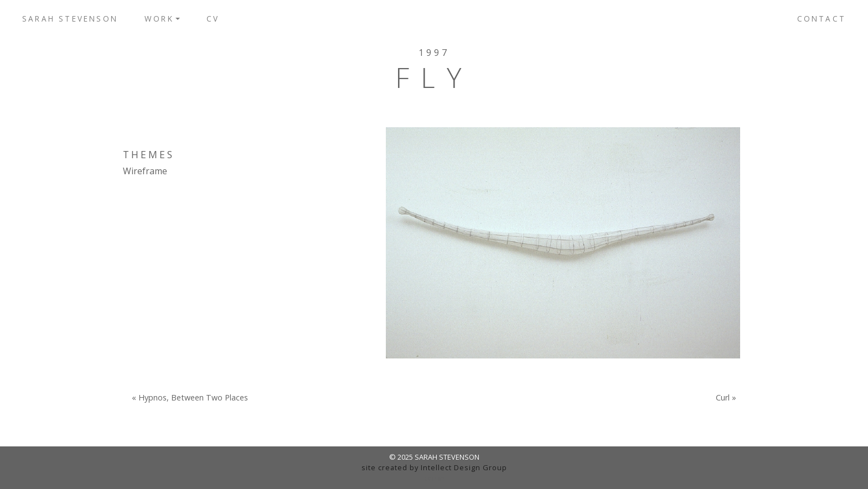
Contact (821, 19)
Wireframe (145, 171)
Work (159, 19)
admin (434, 478)
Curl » (726, 398)
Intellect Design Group (464, 467)
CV (213, 19)
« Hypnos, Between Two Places (190, 398)
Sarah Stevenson (70, 19)
